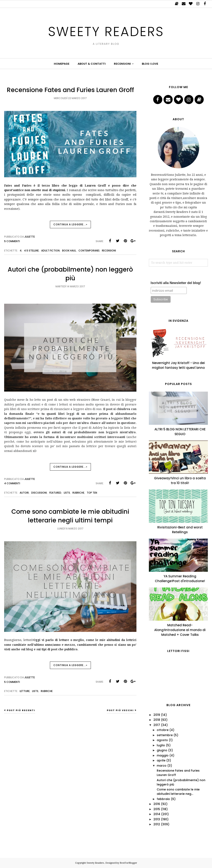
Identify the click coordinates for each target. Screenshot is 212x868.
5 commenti (12, 241)
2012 (157, 824)
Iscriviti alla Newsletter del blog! (176, 283)
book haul (69, 251)
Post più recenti (21, 710)
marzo (162, 766)
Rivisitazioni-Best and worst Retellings (180, 530)
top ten (92, 493)
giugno (162, 750)
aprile (161, 760)
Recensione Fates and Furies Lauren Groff (70, 90)
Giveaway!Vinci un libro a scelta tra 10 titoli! (180, 481)
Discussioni (39, 493)
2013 (157, 819)
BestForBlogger (128, 863)
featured (55, 493)
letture (25, 691)
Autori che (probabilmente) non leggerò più (70, 274)
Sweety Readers (106, 30)
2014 (157, 814)
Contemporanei (89, 251)
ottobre (163, 730)
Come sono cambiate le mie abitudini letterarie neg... (178, 792)
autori (24, 493)
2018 (157, 720)
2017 (157, 725)
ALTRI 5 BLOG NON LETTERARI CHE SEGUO (180, 432)
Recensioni (109, 251)
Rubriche (78, 493)
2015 (157, 809)
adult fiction (50, 251)
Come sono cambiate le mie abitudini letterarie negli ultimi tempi (70, 516)
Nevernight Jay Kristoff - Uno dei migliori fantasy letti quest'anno (178, 365)
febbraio (163, 799)
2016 (157, 804)
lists (67, 493)
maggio (163, 755)
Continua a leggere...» (70, 224)
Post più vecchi (120, 710)
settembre (165, 735)
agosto (162, 740)
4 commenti (12, 483)
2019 (157, 715)
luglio (161, 745)
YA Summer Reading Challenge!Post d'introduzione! (180, 579)
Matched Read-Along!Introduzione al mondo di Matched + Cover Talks (180, 630)
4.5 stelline (31, 251)
